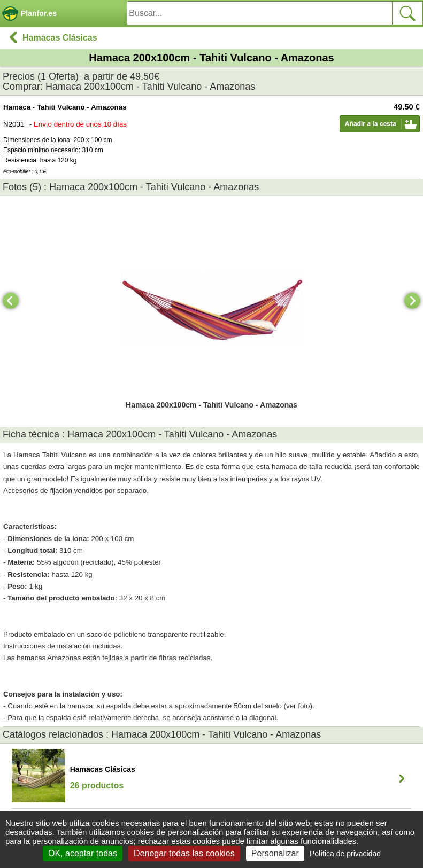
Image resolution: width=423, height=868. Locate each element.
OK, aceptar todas (83, 853)
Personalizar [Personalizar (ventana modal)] (275, 853)
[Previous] (11, 301)
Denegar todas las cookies (184, 853)
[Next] (412, 301)
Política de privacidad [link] (345, 854)
